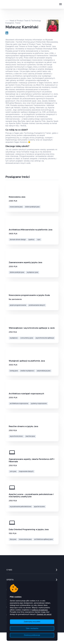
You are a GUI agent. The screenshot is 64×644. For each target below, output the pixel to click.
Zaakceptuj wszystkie (32, 622)
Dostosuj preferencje (32, 635)
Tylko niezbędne (32, 628)
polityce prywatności (40, 610)
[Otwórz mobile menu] (60, 4)
